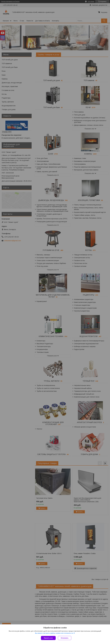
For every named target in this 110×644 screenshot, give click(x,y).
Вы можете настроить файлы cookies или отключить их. (54, 633)
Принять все (48, 638)
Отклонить (65, 638)
